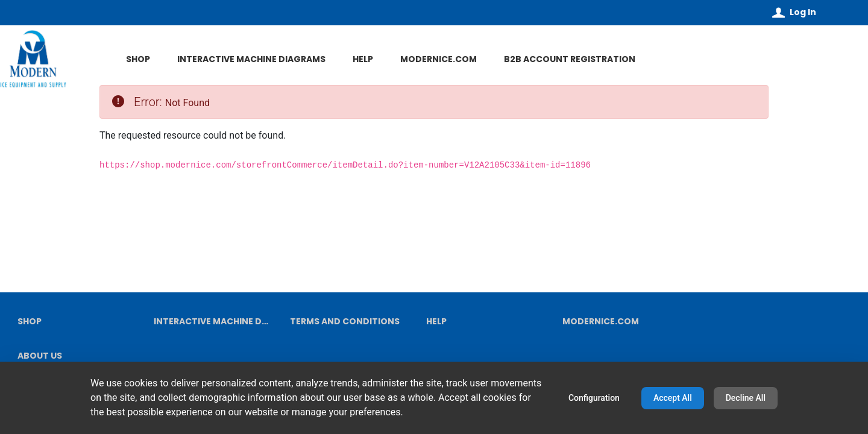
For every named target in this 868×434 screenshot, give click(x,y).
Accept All (673, 398)
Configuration (594, 398)
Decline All (746, 398)
